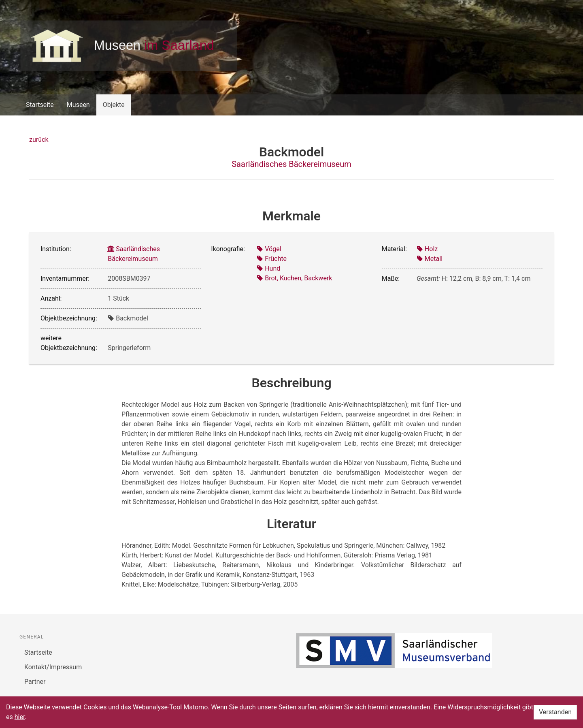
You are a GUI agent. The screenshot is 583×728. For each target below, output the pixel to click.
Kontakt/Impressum (53, 667)
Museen (78, 105)
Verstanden (555, 712)
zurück (39, 140)
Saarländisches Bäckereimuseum (291, 164)
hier (20, 717)
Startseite (40, 105)
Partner (35, 682)
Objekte (114, 105)
